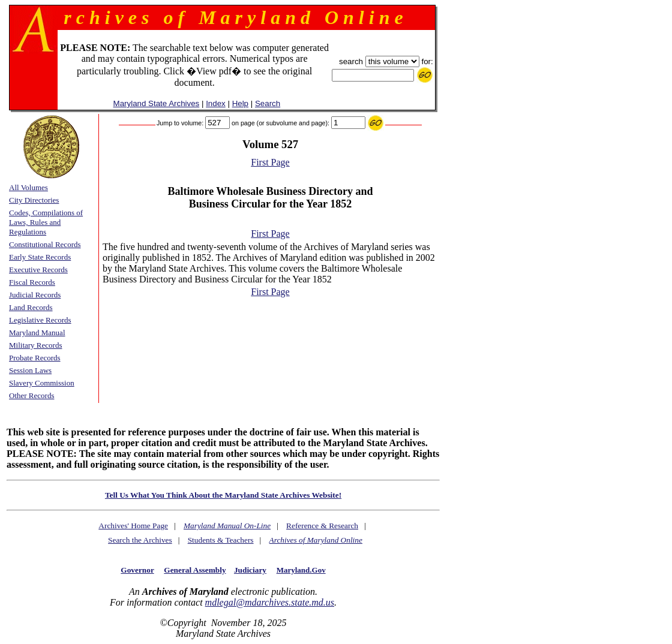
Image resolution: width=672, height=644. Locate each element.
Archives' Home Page (133, 526)
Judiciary (250, 570)
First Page (270, 162)
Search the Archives (140, 540)
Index (216, 103)
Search (268, 103)
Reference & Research (322, 526)
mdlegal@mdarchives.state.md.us (270, 602)
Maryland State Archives (157, 103)
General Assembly (195, 570)
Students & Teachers (221, 540)
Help (240, 103)
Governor (137, 570)
